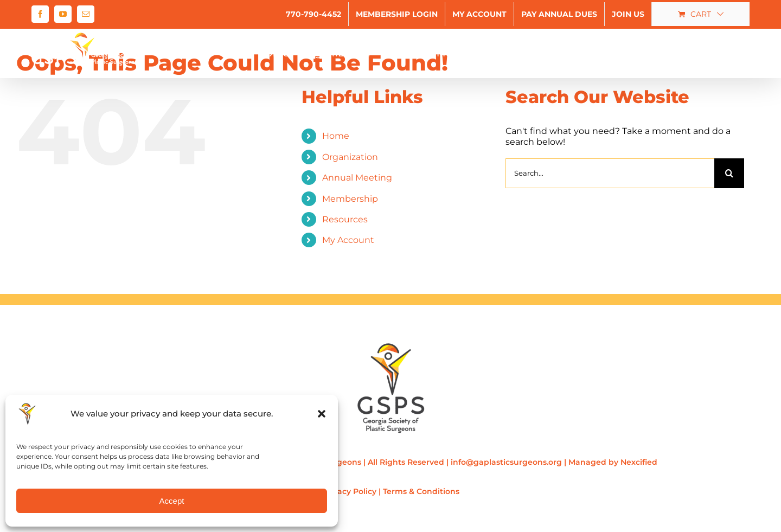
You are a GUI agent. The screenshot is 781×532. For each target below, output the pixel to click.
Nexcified (639, 462)
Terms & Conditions (421, 491)
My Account (348, 240)
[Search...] (610, 173)
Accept (172, 501)
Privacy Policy (349, 491)
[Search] (729, 173)
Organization (350, 157)
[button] (322, 414)
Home (336, 136)
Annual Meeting (357, 178)
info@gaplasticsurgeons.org (506, 462)
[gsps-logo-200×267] (391, 347)
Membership (350, 199)
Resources (345, 219)
